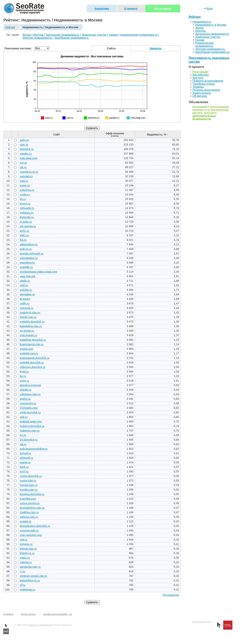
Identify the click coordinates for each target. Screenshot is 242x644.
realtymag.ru (27, 590)
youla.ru (25, 194)
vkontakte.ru (27, 294)
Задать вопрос (202, 93)
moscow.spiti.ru (29, 530)
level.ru (24, 372)
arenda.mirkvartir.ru (32, 254)
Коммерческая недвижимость (139, 35)
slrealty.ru (26, 390)
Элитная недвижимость (37, 38)
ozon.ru (24, 381)
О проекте (131, 9)
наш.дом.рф (28, 276)
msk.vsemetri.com (31, 535)
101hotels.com (29, 408)
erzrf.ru (24, 471)
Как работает (201, 75)
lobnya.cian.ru (28, 549)
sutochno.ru (27, 190)
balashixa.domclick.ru (33, 340)
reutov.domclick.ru (31, 476)
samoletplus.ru (29, 258)
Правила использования (208, 81)
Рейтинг (10, 27)
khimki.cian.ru (28, 317)
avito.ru (24, 140)
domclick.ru (27, 149)
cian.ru (24, 145)
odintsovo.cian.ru (30, 394)
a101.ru (24, 231)
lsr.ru (23, 199)
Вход (210, 9)
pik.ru (23, 167)
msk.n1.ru (26, 249)
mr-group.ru (27, 331)
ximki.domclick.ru (30, 412)
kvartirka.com (28, 499)
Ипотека (38, 35)
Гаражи (113, 35)
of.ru (23, 585)
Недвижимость (202, 22)
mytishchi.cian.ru (30, 313)
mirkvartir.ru (27, 208)
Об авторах (200, 96)
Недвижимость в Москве (211, 25)
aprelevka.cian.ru (30, 567)
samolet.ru (26, 176)
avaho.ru (25, 399)
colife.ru (25, 303)
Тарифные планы (204, 84)
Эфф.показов (115, 134)
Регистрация (163, 9)
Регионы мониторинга (206, 90)
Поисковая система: (18, 48)
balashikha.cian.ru (31, 326)
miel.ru (24, 285)
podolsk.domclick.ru (32, 362)
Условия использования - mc (58, 614)
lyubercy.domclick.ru (32, 426)
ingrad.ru (25, 462)
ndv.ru (24, 540)
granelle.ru (26, 267)
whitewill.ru (26, 458)
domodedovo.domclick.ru (35, 526)
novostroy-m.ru (29, 172)
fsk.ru (23, 240)
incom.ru (25, 204)
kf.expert (25, 299)
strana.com (27, 349)
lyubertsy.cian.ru (30, 431)
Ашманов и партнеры (39, 625)
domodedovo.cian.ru (32, 508)
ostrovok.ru (27, 308)
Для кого (198, 78)
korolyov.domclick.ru (32, 494)
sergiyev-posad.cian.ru (34, 576)
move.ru (25, 185)
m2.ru (23, 163)
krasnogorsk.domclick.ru (35, 358)
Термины (198, 87)
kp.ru (23, 376)
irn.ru (23, 435)
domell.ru (25, 453)
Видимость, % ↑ (158, 135)
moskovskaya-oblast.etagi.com (38, 272)
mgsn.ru (25, 558)
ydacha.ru (26, 562)
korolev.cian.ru (29, 490)
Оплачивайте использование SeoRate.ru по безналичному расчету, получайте (211, 113)
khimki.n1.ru (27, 553)
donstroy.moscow (30, 385)
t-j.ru (23, 571)
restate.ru (26, 521)
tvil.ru (23, 444)
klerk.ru (24, 467)
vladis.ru (25, 281)
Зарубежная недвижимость (71, 38)
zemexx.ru (26, 544)
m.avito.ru (26, 222)
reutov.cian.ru (28, 481)
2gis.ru (24, 181)
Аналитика (102, 9)
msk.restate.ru (28, 335)
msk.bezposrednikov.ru (34, 449)
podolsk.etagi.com (31, 422)
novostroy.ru (27, 263)
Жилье (27, 35)
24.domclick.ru (29, 440)
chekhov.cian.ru (29, 512)
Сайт (57, 135)
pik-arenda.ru (28, 226)
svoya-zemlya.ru (30, 503)
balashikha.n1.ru (30, 580)
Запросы (156, 48)
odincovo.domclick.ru (33, 367)
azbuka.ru (26, 290)
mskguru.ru (27, 213)
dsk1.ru (24, 235)
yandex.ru (26, 154)
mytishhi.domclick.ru (32, 322)
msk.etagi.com (29, 158)
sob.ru (24, 417)
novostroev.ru (28, 403)
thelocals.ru (27, 217)
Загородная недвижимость (63, 35)
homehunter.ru (29, 485)
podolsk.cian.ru (29, 353)
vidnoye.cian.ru (29, 517)
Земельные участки (94, 35)
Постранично (171, 595)
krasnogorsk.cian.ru (32, 344)
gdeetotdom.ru (29, 244)
